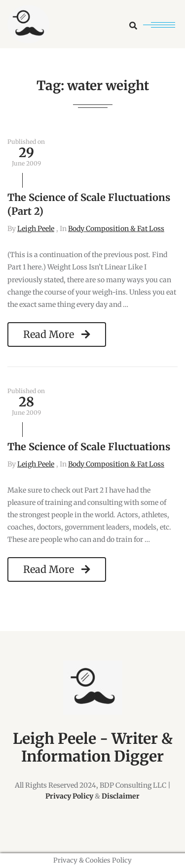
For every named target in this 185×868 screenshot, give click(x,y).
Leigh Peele (36, 229)
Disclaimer (121, 796)
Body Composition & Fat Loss (116, 229)
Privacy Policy (69, 796)
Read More (57, 334)
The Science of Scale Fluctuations (89, 447)
